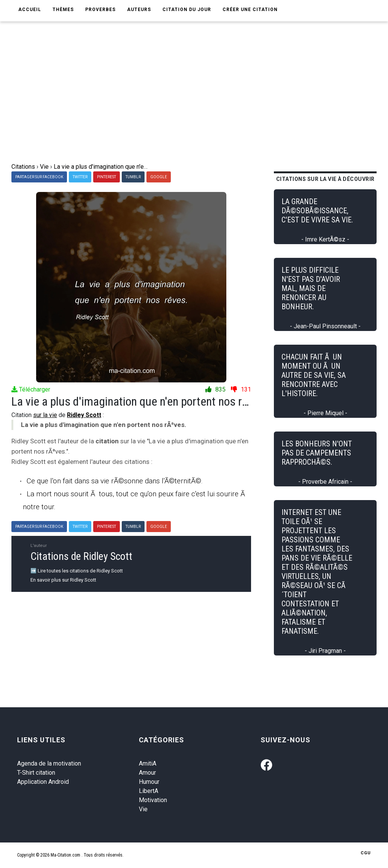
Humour (149, 782)
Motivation (153, 800)
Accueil (30, 10)
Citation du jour (187, 10)
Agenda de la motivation (49, 763)
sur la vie (45, 415)
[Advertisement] (194, 105)
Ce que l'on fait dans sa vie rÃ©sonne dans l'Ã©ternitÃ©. (115, 481)
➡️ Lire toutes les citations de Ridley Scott (77, 571)
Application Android (43, 782)
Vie (143, 809)
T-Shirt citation (36, 773)
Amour (147, 773)
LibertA (149, 791)
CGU (366, 853)
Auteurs (139, 10)
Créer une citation (250, 10)
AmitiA (148, 763)
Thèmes (63, 10)
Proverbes (100, 10)
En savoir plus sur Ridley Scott (63, 580)
